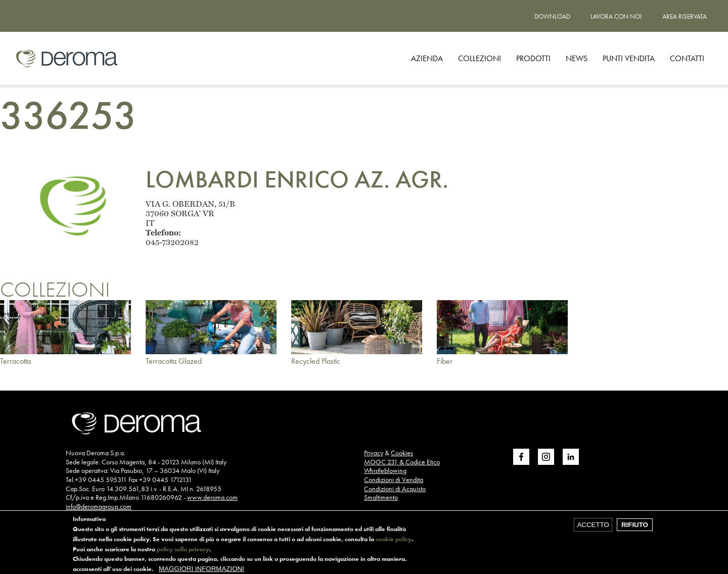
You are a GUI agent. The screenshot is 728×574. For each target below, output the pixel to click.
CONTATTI (687, 58)
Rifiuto (635, 528)
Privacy (374, 453)
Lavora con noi (616, 16)
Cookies (402, 453)
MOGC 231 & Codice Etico (402, 462)
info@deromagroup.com (99, 506)
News (577, 58)
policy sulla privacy (183, 553)
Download (552, 16)
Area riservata (685, 16)
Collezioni (480, 58)
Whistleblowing (385, 470)
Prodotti (533, 58)
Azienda (427, 58)
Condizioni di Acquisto (395, 489)
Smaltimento (381, 497)
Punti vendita (629, 58)
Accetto (593, 528)
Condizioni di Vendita (394, 480)
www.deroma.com (212, 497)
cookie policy (394, 543)
